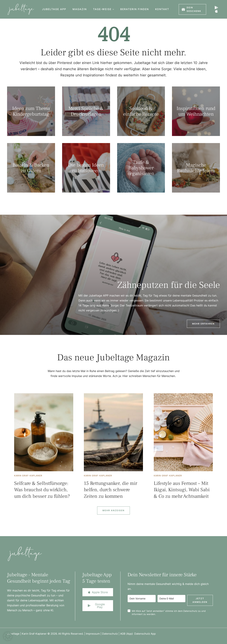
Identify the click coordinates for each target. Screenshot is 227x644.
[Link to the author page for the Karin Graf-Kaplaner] (28, 476)
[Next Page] (113, 510)
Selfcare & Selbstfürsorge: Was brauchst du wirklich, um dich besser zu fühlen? (42, 490)
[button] (113, 9)
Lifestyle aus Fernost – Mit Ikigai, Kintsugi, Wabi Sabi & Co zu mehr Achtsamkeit (182, 490)
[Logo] (20, 9)
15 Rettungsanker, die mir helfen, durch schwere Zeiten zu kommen (110, 490)
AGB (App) (127, 634)
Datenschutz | (111, 634)
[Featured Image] (44, 432)
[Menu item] (54, 9)
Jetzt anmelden (200, 600)
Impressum (93, 634)
